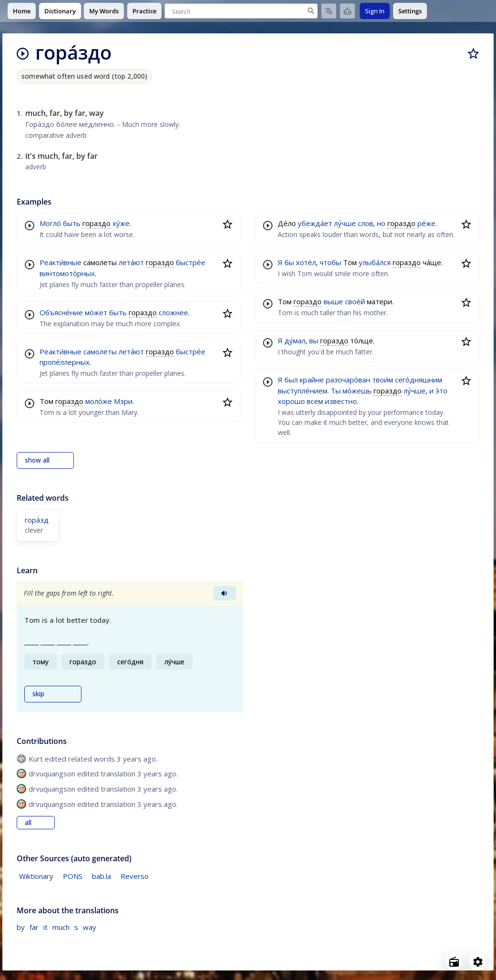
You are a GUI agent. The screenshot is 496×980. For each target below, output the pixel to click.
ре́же (426, 223)
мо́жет (96, 312)
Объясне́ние (61, 312)
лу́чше (345, 223)
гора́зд (37, 520)
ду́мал (295, 340)
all (28, 823)
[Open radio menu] (454, 962)
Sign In (375, 11)
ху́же (121, 223)
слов (365, 223)
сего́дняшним (419, 380)
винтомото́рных (67, 273)
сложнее (173, 312)
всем (315, 401)
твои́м (383, 380)
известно (341, 401)
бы (289, 262)
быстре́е (191, 262)
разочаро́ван (348, 380)
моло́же (99, 401)
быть (72, 223)
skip (38, 694)
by (21, 927)
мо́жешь (357, 391)
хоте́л (306, 262)
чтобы (330, 262)
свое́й (355, 301)
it (46, 927)
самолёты (100, 351)
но (381, 223)
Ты (336, 391)
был (291, 380)
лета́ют (131, 262)
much (61, 927)
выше (333, 301)
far (34, 927)
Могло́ (50, 223)
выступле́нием (303, 391)
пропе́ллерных (65, 362)
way (90, 927)
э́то (441, 391)
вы (314, 340)
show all (37, 460)
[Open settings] (478, 962)
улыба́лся (375, 262)
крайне (312, 380)
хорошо (291, 401)
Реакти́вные (61, 262)
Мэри (123, 401)
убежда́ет (315, 223)
